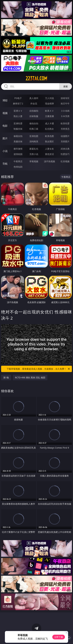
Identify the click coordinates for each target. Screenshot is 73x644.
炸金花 (34, 103)
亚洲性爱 (18, 123)
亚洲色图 (34, 136)
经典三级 (34, 129)
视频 (5, 113)
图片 (5, 138)
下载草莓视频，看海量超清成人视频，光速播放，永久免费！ (38, 369)
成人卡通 (49, 123)
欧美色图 (49, 136)
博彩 (5, 100)
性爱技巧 (65, 154)
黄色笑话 (49, 154)
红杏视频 (65, 161)
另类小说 (34, 154)
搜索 (66, 86)
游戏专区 (65, 98)
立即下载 (59, 637)
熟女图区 (49, 141)
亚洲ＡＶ (18, 111)
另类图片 (65, 141)
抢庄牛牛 (65, 103)
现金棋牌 (49, 103)
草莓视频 (34, 161)
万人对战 (49, 98)
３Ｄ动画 (65, 111)
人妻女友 (49, 149)
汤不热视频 (49, 161)
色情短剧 (18, 167)
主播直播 (49, 116)
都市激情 (18, 149)
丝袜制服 (34, 116)
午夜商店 (18, 161)
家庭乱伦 (34, 149)
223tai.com (36, 78)
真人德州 (34, 98)
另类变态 (65, 129)
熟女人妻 (18, 116)
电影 (5, 126)
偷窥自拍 (18, 136)
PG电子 (18, 98)
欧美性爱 (65, 123)
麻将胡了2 (18, 103)
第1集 (6, 377)
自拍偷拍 (34, 111)
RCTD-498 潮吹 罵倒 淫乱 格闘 (30, 377)
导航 (5, 164)
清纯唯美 (34, 141)
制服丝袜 (18, 129)
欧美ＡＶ (49, 111)
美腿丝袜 (18, 141)
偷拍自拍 (34, 123)
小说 (5, 151)
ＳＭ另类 (65, 116)
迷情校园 (18, 154)
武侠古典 (65, 149)
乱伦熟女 (49, 129)
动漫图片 (65, 136)
